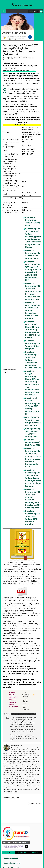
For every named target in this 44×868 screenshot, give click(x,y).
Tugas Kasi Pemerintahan (13, 862)
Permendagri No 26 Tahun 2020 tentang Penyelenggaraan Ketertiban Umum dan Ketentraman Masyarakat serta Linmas (33, 238)
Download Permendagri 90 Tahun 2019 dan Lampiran (33, 345)
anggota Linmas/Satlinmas (14, 658)
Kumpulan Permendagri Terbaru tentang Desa (33, 221)
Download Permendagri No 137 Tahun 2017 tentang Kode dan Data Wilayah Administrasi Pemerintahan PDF (33, 271)
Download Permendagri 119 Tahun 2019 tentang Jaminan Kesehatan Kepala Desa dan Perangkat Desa (33, 291)
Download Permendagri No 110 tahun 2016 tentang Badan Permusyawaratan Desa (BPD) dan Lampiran (33, 478)
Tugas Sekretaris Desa (12, 857)
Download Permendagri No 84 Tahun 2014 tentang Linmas (33, 254)
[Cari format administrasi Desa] (34, 11)
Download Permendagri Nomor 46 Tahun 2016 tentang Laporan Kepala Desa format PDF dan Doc (33, 330)
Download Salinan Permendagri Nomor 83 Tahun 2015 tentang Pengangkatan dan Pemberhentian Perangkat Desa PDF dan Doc (33, 383)
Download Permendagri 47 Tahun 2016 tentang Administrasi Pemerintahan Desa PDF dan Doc (33, 360)
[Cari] (41, 11)
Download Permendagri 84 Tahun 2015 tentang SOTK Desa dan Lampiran (33, 518)
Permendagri (30, 714)
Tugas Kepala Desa (11, 852)
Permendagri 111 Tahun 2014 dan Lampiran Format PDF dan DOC (33, 421)
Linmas (13, 714)
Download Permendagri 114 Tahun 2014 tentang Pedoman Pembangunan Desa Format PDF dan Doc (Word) (33, 499)
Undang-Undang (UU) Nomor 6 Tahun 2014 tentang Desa (33, 433)
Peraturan (21, 714)
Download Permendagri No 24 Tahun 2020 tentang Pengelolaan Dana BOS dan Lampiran (33, 310)
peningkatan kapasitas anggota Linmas (19, 71)
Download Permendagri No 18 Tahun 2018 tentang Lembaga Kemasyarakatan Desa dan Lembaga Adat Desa (33, 458)
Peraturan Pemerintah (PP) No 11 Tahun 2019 (33, 442)
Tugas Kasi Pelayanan (12, 867)
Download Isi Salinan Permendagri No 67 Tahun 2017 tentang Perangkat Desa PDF (33, 406)
